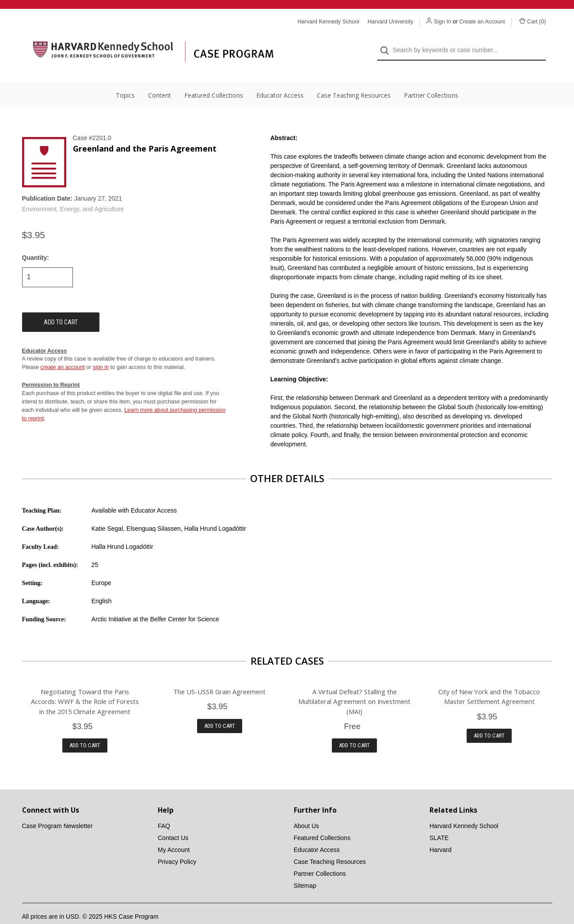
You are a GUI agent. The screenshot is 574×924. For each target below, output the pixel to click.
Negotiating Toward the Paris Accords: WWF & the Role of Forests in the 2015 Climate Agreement (85, 686)
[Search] (387, 43)
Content (160, 80)
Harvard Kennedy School (464, 810)
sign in (101, 352)
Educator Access (280, 80)
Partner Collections (431, 80)
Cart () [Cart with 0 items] (533, 21)
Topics (125, 80)
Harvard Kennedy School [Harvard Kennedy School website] (328, 22)
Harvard (441, 834)
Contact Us (173, 822)
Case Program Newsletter (57, 810)
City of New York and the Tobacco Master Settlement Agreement (489, 681)
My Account (174, 834)
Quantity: (36, 242)
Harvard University (391, 22)
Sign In (443, 22)
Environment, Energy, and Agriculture (73, 194)
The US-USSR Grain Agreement (219, 676)
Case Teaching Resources (354, 80)
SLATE (439, 822)
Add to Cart (85, 729)
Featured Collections (214, 80)
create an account (63, 352)
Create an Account (482, 22)
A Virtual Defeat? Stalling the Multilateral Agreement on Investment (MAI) (354, 686)
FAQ (164, 810)
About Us (307, 810)
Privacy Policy (177, 846)
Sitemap (305, 870)
